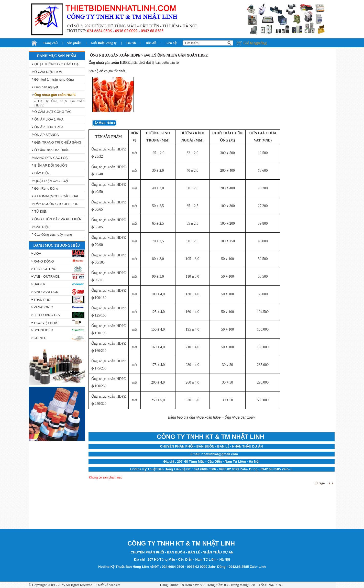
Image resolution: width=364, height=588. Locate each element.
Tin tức (131, 43)
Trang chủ (50, 43)
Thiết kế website (108, 585)
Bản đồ (151, 43)
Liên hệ (171, 43)
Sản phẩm (74, 43)
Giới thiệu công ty (103, 43)
